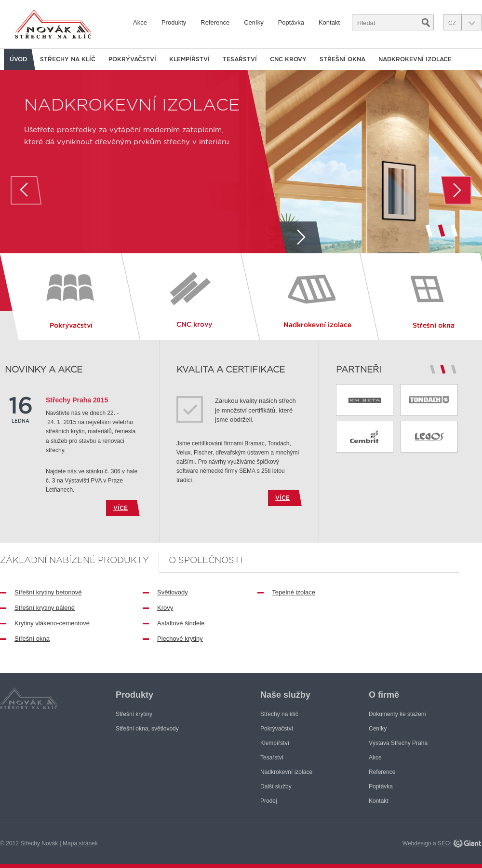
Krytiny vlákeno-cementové (52, 623)
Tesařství (240, 59)
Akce (140, 22)
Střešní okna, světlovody (147, 729)
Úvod (18, 59)
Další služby (276, 786)
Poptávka (291, 22)
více (120, 508)
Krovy (165, 608)
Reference (215, 22)
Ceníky (254, 22)
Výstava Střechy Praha (398, 743)
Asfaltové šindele (181, 623)
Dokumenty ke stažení (397, 714)
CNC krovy (288, 59)
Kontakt (329, 22)
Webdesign (417, 843)
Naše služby (285, 695)
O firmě (384, 695)
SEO (444, 843)
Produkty (174, 22)
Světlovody (173, 592)
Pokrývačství (132, 59)
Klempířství (189, 59)
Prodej (269, 801)
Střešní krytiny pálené (45, 608)
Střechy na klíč (68, 59)
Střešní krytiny (134, 714)
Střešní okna (32, 639)
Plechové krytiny (180, 639)
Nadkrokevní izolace (132, 104)
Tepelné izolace (294, 592)
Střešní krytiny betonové (48, 592)
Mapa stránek (80, 843)
